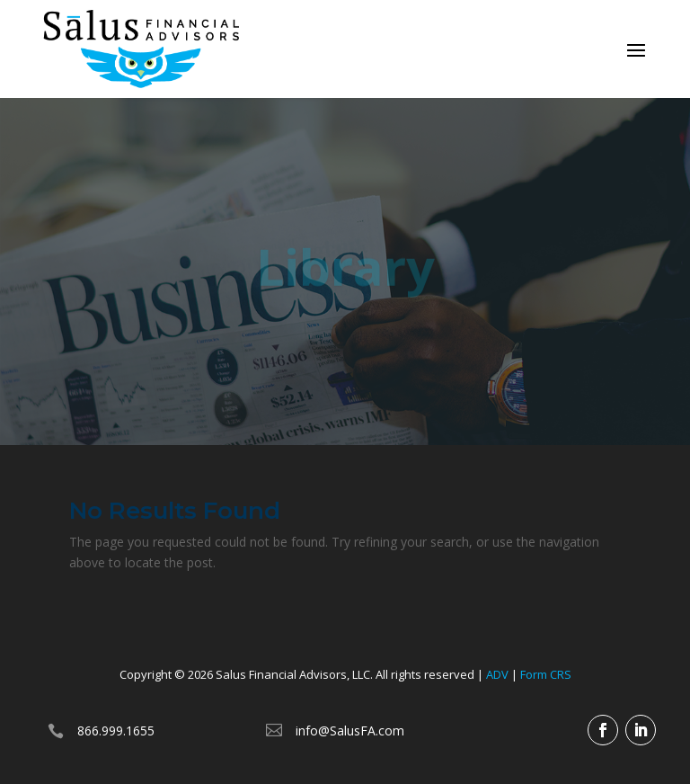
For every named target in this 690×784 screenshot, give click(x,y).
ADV (497, 674)
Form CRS (546, 674)
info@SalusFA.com (350, 731)
